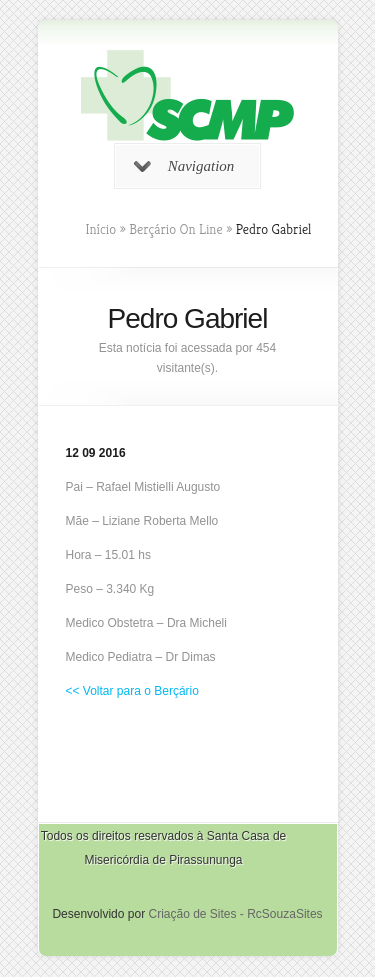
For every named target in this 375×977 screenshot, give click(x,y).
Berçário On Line (175, 229)
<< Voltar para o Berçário (132, 691)
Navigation (184, 166)
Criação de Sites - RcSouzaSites (235, 914)
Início (101, 229)
